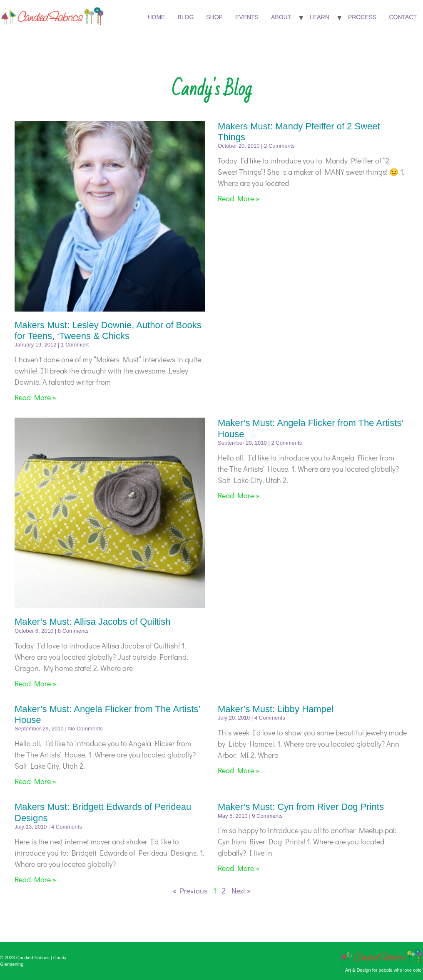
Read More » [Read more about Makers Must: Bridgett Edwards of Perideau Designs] (35, 879)
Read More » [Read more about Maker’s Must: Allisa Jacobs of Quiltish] (35, 683)
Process (362, 17)
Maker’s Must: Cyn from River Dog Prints (301, 807)
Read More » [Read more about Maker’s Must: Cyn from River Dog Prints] (239, 868)
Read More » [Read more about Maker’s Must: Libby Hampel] (239, 770)
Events (247, 17)
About (281, 17)
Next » (241, 891)
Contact (403, 17)
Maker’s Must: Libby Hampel (276, 709)
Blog (185, 17)
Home (156, 17)
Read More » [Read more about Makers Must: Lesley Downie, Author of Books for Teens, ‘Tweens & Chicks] (35, 397)
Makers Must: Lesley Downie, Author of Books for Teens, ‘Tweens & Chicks (108, 330)
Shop (214, 17)
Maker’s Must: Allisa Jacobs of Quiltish (93, 622)
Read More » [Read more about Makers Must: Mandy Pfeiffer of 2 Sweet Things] (239, 198)
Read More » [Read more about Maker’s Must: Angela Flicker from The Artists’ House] (239, 495)
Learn (320, 17)
